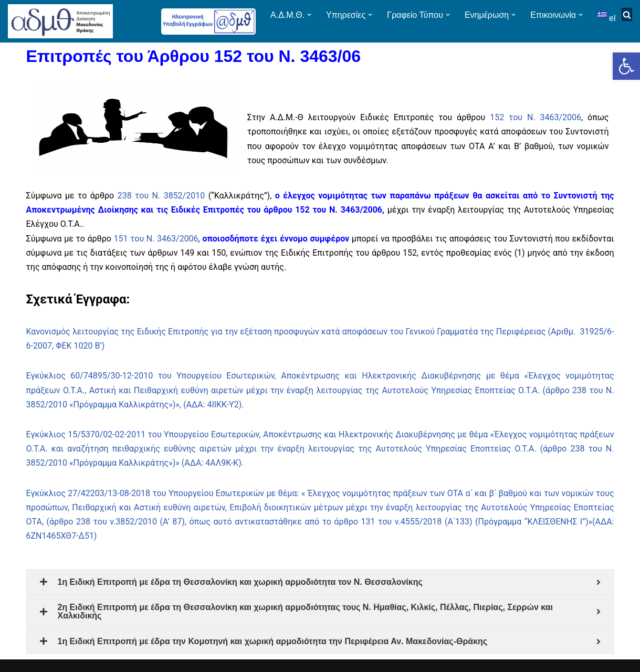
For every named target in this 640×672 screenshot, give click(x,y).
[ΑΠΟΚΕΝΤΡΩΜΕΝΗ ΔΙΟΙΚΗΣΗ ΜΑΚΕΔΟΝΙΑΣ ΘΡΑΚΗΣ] (60, 21)
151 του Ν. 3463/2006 (156, 239)
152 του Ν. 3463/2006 (536, 117)
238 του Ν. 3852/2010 (161, 196)
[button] (626, 66)
